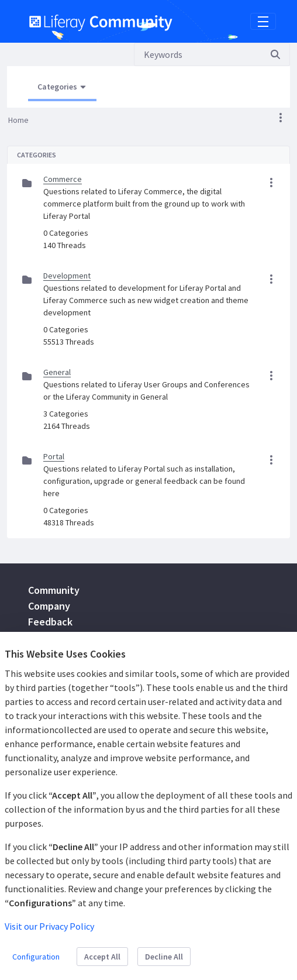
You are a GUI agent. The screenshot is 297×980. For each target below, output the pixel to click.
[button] (281, 118)
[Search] (198, 54)
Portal (54, 456)
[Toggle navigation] (263, 22)
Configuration (36, 957)
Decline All (164, 957)
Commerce (63, 179)
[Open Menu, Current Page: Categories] (62, 87)
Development (67, 276)
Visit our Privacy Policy (49, 926)
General (57, 372)
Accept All (102, 957)
